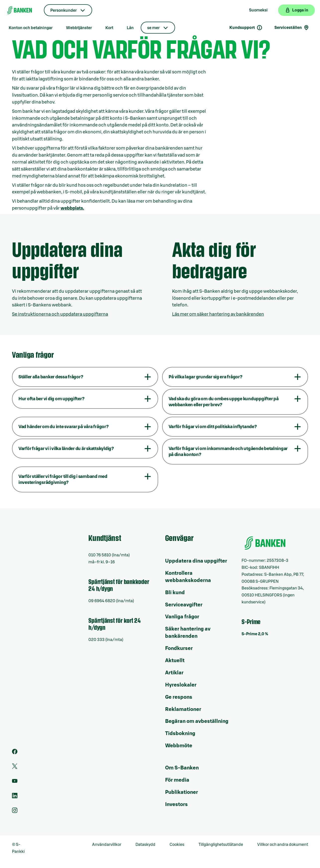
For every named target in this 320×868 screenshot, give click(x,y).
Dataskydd (145, 845)
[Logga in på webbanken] (296, 10)
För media (177, 780)
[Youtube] (15, 782)
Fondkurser (179, 648)
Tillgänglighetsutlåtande (221, 845)
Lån (130, 28)
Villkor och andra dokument (283, 845)
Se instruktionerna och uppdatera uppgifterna (60, 314)
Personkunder (64, 10)
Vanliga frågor (182, 617)
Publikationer (182, 792)
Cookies (177, 845)
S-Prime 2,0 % (255, 634)
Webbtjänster (79, 28)
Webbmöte (179, 746)
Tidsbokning (180, 734)
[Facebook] (15, 753)
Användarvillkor (107, 845)
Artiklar (174, 673)
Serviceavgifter (184, 605)
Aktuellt (175, 661)
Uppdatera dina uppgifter (196, 561)
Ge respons (179, 697)
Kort (109, 28)
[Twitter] (15, 768)
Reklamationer (183, 709)
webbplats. (72, 208)
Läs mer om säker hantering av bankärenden (218, 314)
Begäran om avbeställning (197, 721)
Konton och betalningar (31, 28)
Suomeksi (258, 10)
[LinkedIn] (15, 797)
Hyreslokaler (181, 685)
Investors (176, 805)
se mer (153, 28)
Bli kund (175, 593)
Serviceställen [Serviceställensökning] (292, 28)
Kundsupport (246, 28)
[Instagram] (15, 812)
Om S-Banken (182, 768)
